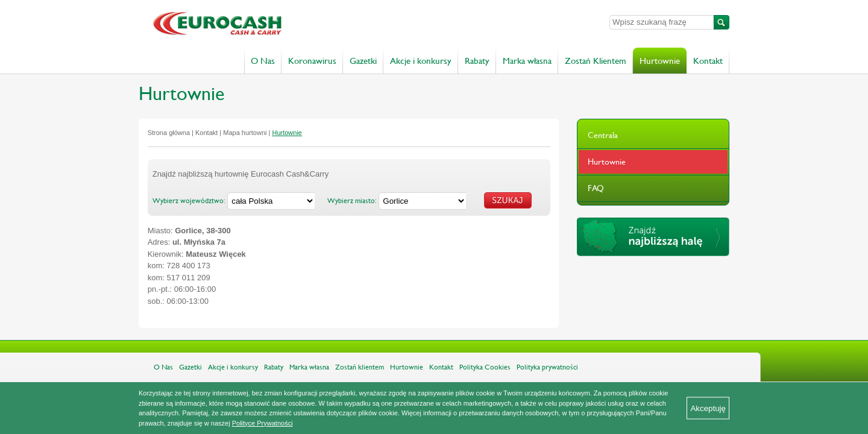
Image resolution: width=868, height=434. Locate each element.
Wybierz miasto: (352, 201)
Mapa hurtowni (245, 133)
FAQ (596, 188)
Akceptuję (708, 408)
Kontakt (708, 61)
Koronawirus (312, 61)
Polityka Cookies (485, 367)
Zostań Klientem (596, 61)
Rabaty (477, 61)
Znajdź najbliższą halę (653, 237)
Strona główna (169, 133)
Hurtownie (660, 61)
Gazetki (363, 61)
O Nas (263, 61)
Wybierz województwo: (189, 201)
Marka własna (527, 61)
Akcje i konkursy (421, 61)
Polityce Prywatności (263, 423)
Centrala (603, 135)
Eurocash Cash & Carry (278, 24)
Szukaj (722, 22)
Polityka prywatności (547, 367)
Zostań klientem (360, 367)
